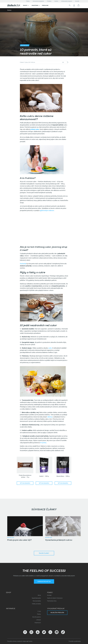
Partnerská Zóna (52, 601)
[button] (26, 5)
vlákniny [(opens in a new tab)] (50, 417)
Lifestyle (39, 620)
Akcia (39, 595)
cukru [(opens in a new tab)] (50, 348)
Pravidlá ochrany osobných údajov (17, 641)
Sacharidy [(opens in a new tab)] (23, 264)
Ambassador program (67, 1)
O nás (39, 611)
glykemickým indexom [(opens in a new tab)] (47, 210)
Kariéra (56, 1)
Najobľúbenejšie (36, 598)
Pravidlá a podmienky (75, 641)
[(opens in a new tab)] (35, 129)
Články (28, 1)
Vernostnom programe (38, 1)
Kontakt (77, 1)
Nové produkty (37, 601)
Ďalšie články (44, 553)
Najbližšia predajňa (57, 613)
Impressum (38, 623)
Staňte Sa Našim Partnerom (55, 598)
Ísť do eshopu (25, 483)
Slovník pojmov (37, 617)
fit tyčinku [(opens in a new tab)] (43, 443)
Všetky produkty (36, 604)
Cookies (30, 641)
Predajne (49, 1)
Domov (9, 10)
